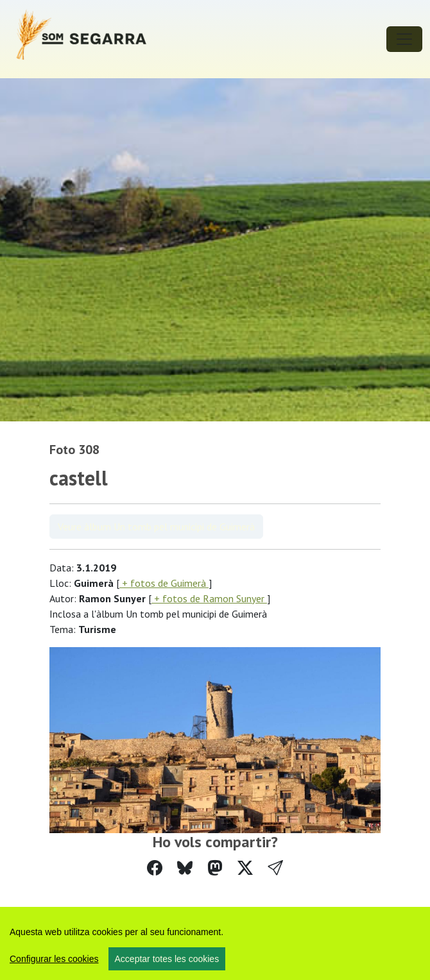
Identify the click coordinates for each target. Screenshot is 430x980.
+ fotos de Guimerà (164, 583)
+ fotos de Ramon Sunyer (209, 598)
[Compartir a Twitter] (245, 868)
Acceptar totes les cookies (167, 959)
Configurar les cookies (54, 959)
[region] (215, 943)
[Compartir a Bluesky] (185, 868)
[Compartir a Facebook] (155, 868)
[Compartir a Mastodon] (215, 868)
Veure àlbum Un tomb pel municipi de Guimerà (156, 527)
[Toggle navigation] (404, 39)
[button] (275, 868)
